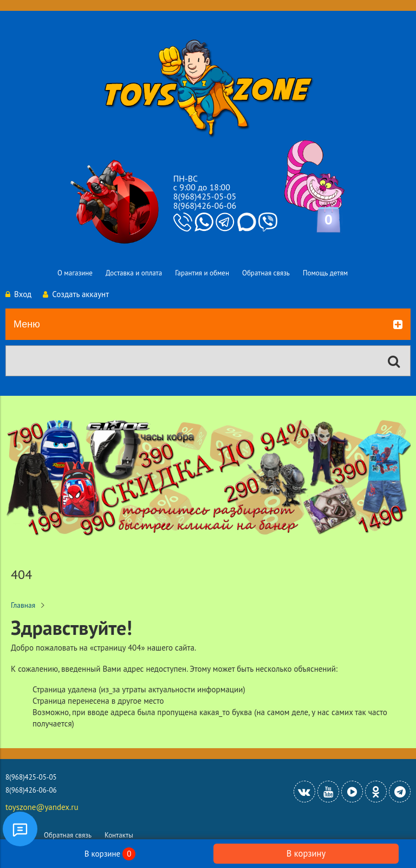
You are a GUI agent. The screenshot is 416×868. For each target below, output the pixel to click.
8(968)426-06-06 (205, 205)
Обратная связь (266, 273)
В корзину (306, 853)
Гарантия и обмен (202, 273)
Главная (23, 605)
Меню (208, 325)
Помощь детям (325, 273)
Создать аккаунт (76, 294)
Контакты (119, 835)
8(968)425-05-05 (205, 196)
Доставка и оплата (134, 273)
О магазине (75, 273)
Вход (18, 294)
